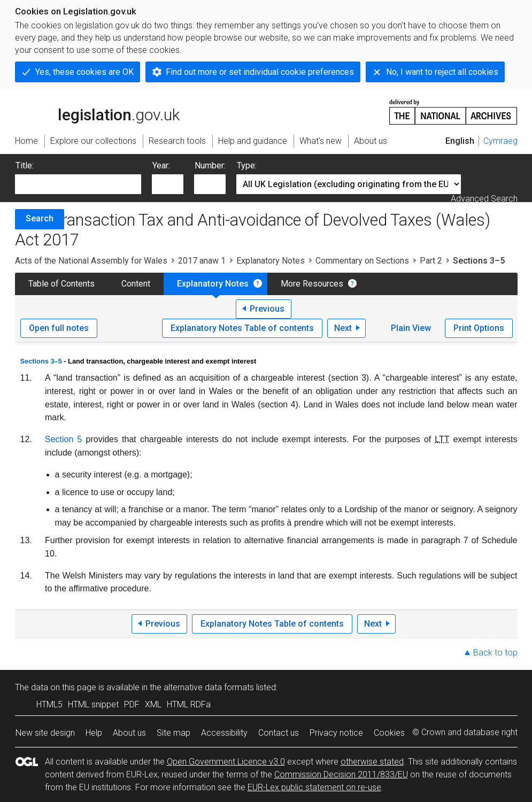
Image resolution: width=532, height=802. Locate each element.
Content (136, 284)
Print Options (479, 328)
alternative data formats (209, 687)
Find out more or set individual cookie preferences (260, 72)
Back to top (495, 653)
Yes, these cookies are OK (84, 72)
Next (343, 328)
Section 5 (63, 439)
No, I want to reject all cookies (442, 72)
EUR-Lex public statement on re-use (314, 787)
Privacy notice (336, 733)
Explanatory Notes (271, 261)
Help (94, 733)
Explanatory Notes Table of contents (242, 328)
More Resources (312, 284)
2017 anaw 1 (202, 261)
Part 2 (431, 261)
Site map (174, 733)
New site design (45, 733)
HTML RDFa (189, 704)
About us (129, 733)
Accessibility (224, 733)
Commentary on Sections (362, 261)
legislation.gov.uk (97, 111)
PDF (132, 704)
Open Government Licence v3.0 (226, 762)
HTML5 (49, 704)
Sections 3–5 (41, 361)
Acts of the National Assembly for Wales (91, 261)
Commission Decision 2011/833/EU (341, 774)
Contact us (279, 733)
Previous (267, 309)
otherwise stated (372, 762)
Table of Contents (61, 284)
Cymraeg (500, 141)
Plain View (411, 328)
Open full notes (59, 328)
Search (40, 218)
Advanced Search (484, 199)
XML (153, 704)
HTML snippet (93, 704)
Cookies (389, 733)
